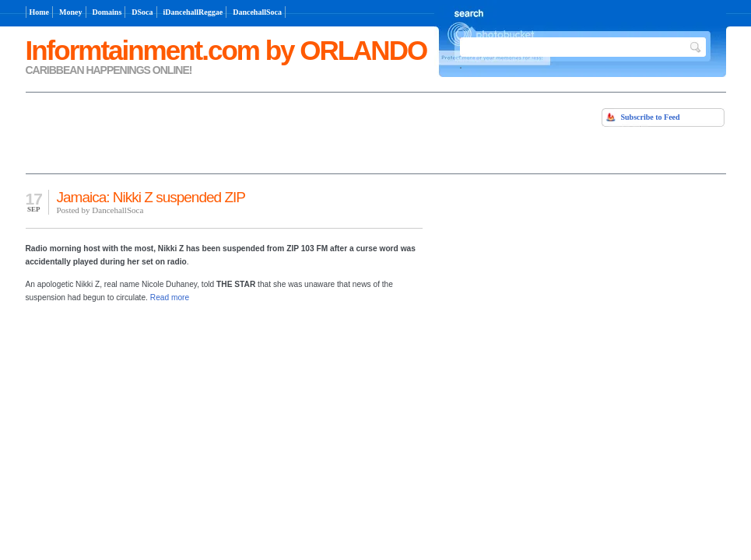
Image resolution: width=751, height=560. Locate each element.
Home (40, 12)
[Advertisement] (208, 131)
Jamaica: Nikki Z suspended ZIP (151, 197)
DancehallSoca (257, 12)
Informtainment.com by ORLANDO (226, 50)
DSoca (142, 12)
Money (70, 12)
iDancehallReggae (193, 12)
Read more (170, 297)
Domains (107, 12)
